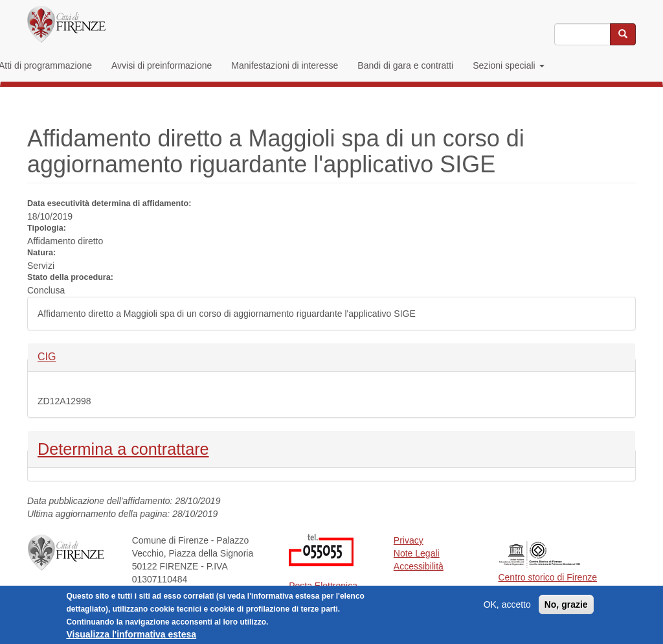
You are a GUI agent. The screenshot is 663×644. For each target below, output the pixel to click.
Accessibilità (419, 566)
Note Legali (417, 553)
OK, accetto (507, 604)
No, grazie (566, 604)
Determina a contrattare (123, 448)
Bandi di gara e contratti (405, 65)
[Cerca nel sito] (623, 34)
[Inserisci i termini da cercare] (582, 34)
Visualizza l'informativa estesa (131, 634)
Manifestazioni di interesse (285, 65)
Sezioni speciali (508, 65)
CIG (59, 356)
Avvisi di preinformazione (162, 65)
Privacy (409, 540)
